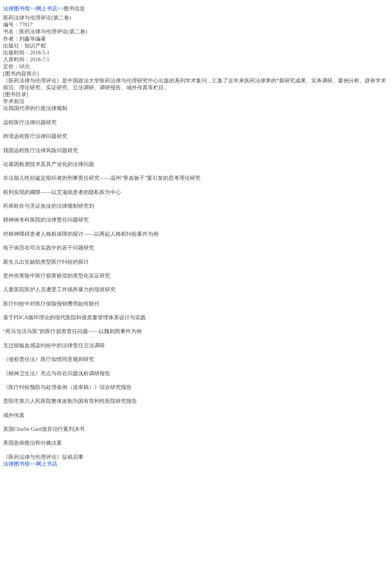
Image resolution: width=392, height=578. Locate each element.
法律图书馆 (16, 9)
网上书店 (47, 9)
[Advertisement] (196, 521)
